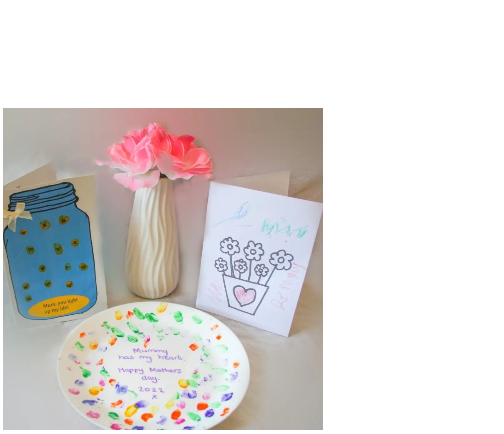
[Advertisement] (252, 59)
